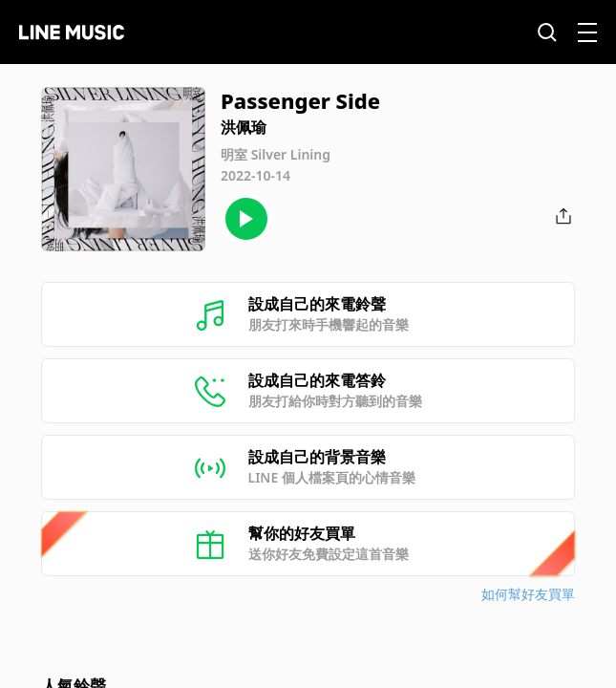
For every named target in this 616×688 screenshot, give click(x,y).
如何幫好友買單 (528, 594)
